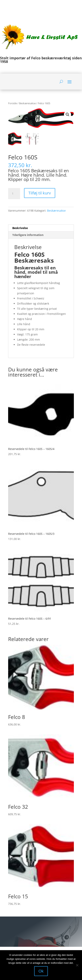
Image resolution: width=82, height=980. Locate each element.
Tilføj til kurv (40, 193)
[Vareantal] (14, 194)
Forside (13, 103)
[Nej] (77, 965)
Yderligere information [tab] (28, 235)
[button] (68, 115)
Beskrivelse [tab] (20, 228)
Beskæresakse (27, 103)
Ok (41, 971)
